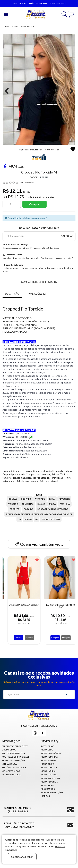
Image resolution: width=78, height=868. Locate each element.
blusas (41, 504)
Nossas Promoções (52, 792)
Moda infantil (49, 768)
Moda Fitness (49, 760)
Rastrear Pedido (11, 775)
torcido (13, 504)
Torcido (28, 509)
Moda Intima (48, 771)
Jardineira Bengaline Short (57, 605)
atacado (40, 499)
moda (52, 504)
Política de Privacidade (16, 757)
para (52, 499)
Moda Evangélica (51, 753)
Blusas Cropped (51, 519)
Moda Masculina (50, 778)
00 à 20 (28, 519)
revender (64, 499)
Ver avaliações (27, 183)
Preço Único (48, 789)
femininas (28, 504)
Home (8, 26)
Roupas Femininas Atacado (53, 509)
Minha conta (9, 764)
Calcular (67, 236)
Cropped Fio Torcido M (24, 26)
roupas (13, 499)
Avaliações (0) (37, 294)
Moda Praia (47, 785)
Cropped (15, 509)
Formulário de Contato (19, 825)
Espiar (26, 638)
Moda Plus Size (49, 782)
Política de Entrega (13, 753)
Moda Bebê (47, 750)
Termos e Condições (13, 760)
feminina (65, 504)
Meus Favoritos (11, 771)
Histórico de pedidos (14, 768)
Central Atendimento (18, 810)
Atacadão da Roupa (50, 150)
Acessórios (47, 746)
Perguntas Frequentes (15, 746)
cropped (26, 499)
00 (37, 519)
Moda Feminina (49, 757)
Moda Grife (47, 764)
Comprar (34, 204)
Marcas (45, 796)
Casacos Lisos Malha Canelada (20, 606)
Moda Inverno (49, 775)
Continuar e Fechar (22, 857)
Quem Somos (9, 750)
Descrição (12, 294)
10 (19, 519)
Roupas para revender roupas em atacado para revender (39, 514)
